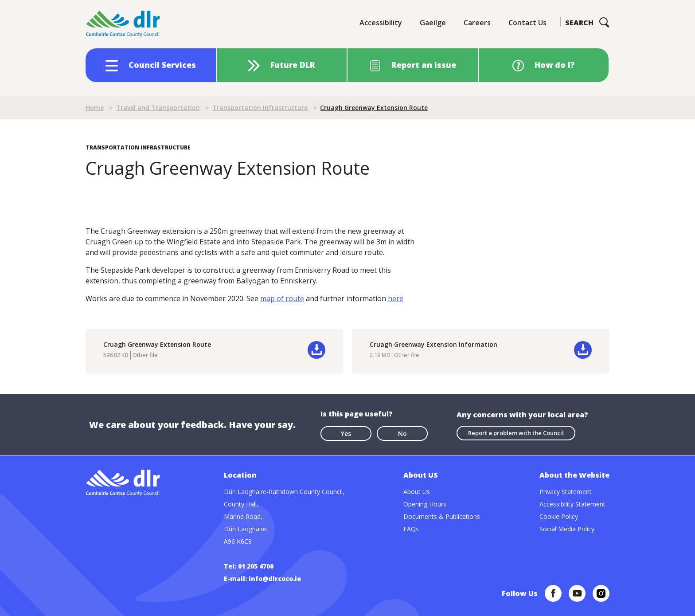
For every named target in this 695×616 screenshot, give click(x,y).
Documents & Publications (442, 516)
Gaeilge (433, 23)
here (396, 298)
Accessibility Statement (572, 504)
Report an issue (424, 65)
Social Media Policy (567, 529)
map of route (282, 298)
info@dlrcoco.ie (275, 579)
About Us (417, 492)
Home (95, 108)
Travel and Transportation (158, 108)
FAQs (411, 529)
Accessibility (381, 23)
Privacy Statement (566, 492)
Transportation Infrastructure (260, 108)
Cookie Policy (559, 516)
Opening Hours (425, 504)
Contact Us (527, 23)
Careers (477, 23)
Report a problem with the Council (516, 433)
